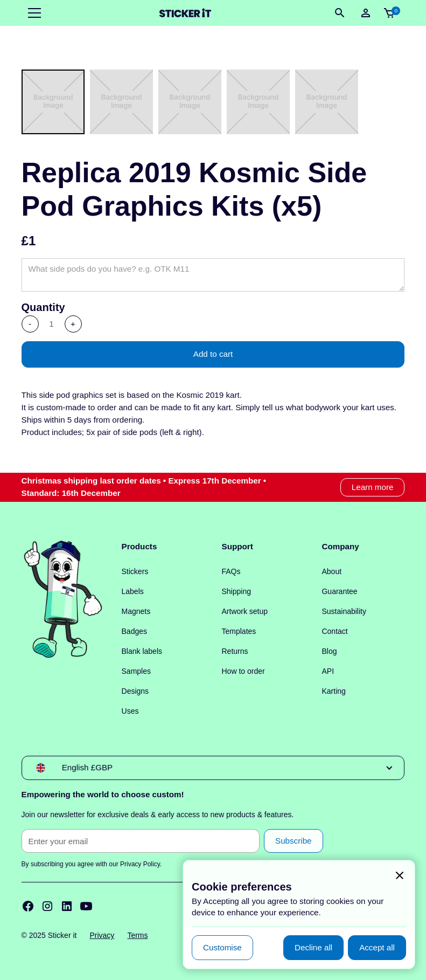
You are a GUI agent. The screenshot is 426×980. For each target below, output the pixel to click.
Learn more (373, 487)
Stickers (135, 571)
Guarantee (339, 591)
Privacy (102, 935)
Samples (136, 671)
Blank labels (142, 651)
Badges (134, 631)
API (328, 671)
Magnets (136, 611)
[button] (32, 13)
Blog (329, 651)
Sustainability (344, 611)
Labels (133, 591)
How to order (243, 671)
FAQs (231, 571)
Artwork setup (245, 611)
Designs (135, 691)
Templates (239, 631)
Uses (130, 711)
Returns (235, 651)
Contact (334, 631)
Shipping (237, 591)
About (331, 571)
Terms (137, 935)
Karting (333, 691)
